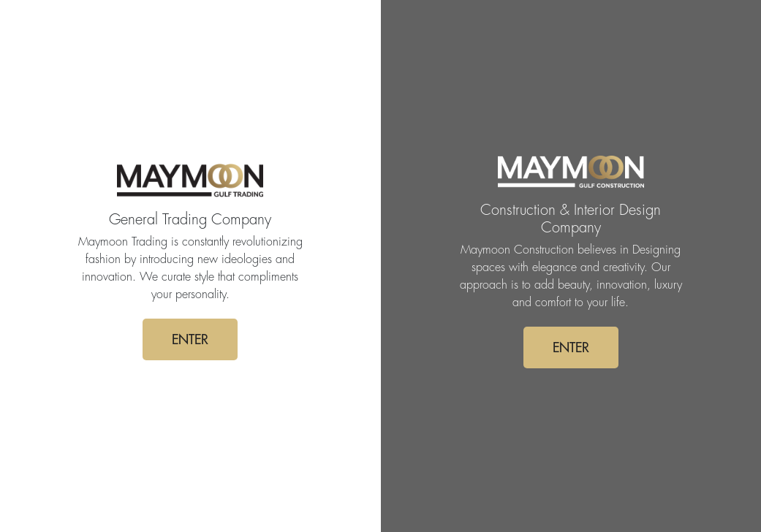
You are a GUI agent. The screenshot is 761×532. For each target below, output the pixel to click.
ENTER (190, 339)
